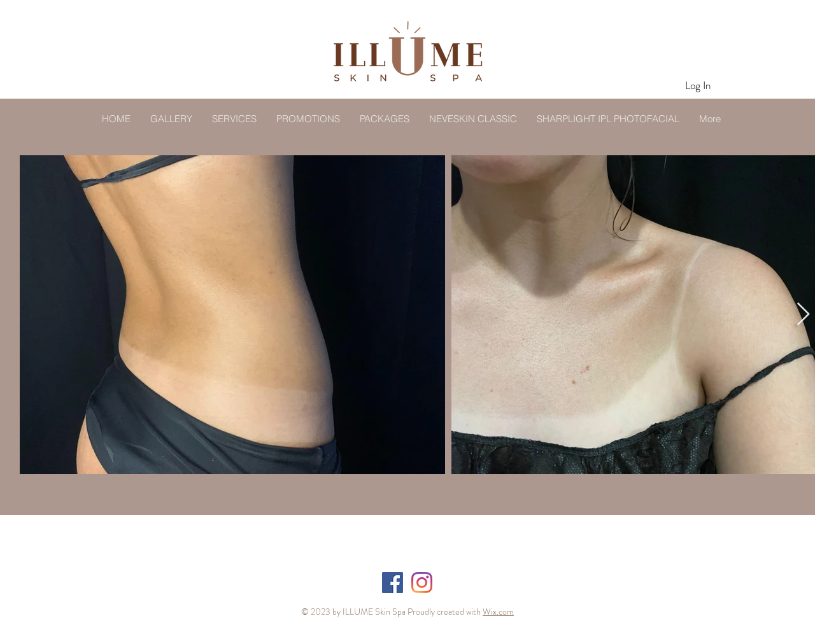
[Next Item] (803, 315)
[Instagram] (422, 583)
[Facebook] (393, 583)
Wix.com (498, 612)
